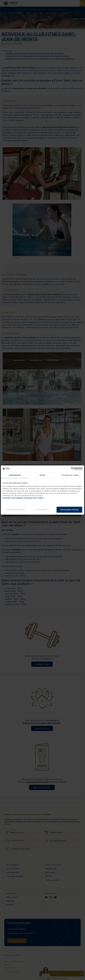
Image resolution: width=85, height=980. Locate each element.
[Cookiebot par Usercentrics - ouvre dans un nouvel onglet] (73, 469)
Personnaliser (43, 510)
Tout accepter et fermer (69, 510)
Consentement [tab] (15, 475)
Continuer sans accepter (16, 510)
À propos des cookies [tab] (70, 475)
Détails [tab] (42, 475)
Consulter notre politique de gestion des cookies (23, 498)
